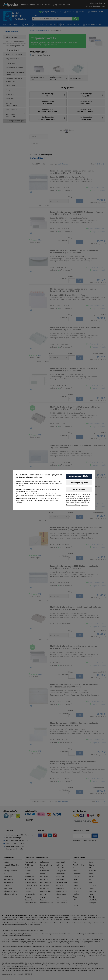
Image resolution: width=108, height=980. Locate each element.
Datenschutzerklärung (73, 505)
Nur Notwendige (79, 489)
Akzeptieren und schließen (79, 476)
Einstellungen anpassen (79, 483)
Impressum (84, 505)
